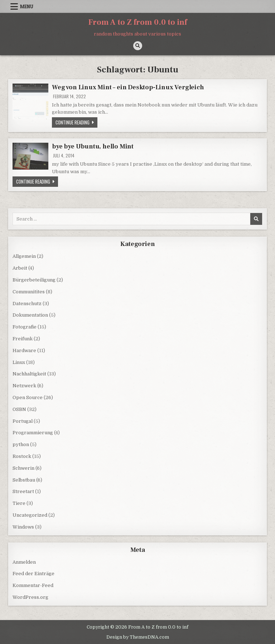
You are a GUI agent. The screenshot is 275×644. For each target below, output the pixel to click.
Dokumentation (30, 315)
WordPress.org (30, 597)
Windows (23, 527)
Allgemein (24, 256)
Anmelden (24, 562)
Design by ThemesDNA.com (138, 637)
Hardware (24, 351)
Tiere (19, 503)
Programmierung (33, 433)
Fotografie (25, 327)
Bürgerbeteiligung (34, 280)
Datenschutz (27, 304)
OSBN (19, 409)
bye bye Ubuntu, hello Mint (93, 146)
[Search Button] (138, 46)
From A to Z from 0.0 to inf (138, 22)
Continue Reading (76, 122)
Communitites (29, 292)
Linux (19, 362)
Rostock (22, 456)
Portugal (23, 421)
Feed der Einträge (33, 574)
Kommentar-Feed (33, 585)
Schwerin (23, 468)
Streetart (23, 491)
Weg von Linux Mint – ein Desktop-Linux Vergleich (128, 87)
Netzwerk (24, 386)
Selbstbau (24, 480)
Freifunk (23, 339)
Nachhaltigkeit (29, 374)
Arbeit (20, 268)
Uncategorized (30, 515)
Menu (27, 6)
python (21, 444)
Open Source (28, 397)
